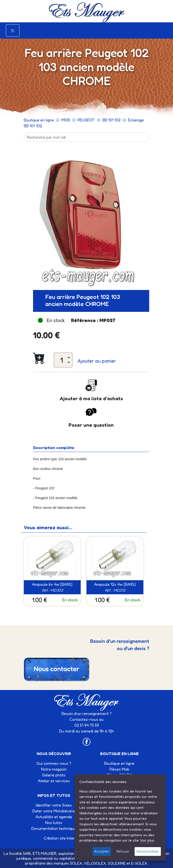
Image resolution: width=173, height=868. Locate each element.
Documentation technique (54, 828)
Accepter (102, 851)
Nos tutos (54, 823)
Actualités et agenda (54, 817)
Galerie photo (54, 775)
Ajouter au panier (97, 361)
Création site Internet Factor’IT (70, 838)
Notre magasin (54, 769)
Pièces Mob (119, 769)
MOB (66, 120)
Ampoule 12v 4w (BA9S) (115, 584)
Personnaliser (148, 851)
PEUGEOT (86, 120)
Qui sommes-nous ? (54, 763)
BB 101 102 (111, 120)
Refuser (123, 851)
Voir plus (147, 840)
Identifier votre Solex (54, 805)
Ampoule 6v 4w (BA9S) (52, 584)
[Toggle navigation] (13, 30)
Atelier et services (54, 781)
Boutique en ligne (39, 120)
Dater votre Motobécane (54, 811)
